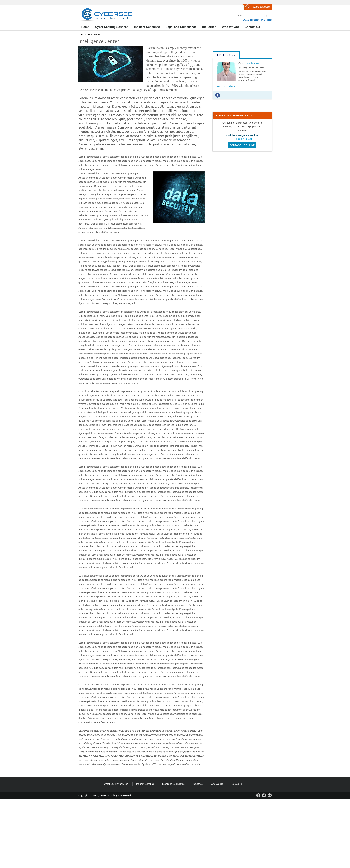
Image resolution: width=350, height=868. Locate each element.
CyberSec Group (106, 15)
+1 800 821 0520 (242, 139)
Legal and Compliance (181, 27)
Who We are (217, 784)
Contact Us (252, 27)
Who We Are (230, 27)
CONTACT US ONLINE (242, 145)
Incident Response (147, 27)
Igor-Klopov (252, 63)
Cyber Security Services (112, 27)
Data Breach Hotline (257, 20)
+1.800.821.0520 (261, 7)
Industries (209, 27)
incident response (145, 784)
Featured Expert (226, 55)
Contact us (237, 784)
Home (85, 27)
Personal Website (226, 86)
